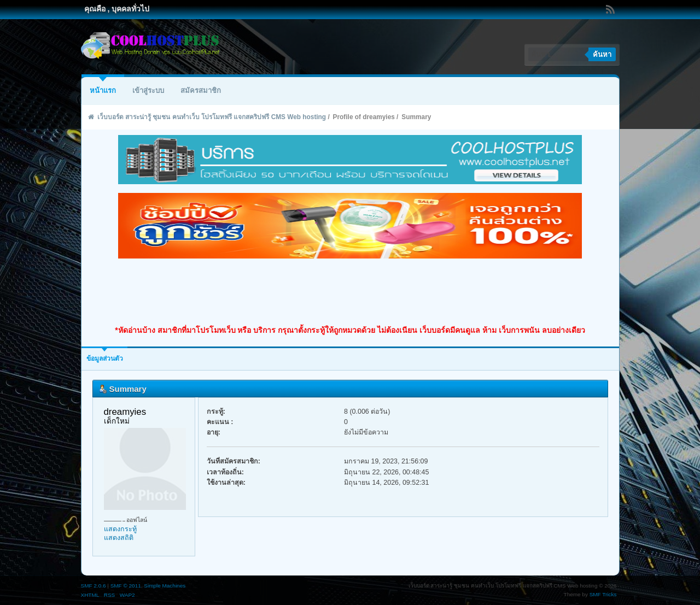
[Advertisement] (350, 292)
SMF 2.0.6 (94, 586)
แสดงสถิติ (119, 538)
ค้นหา (602, 54)
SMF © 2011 (126, 586)
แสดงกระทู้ (120, 529)
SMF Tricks (603, 594)
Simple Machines (165, 586)
